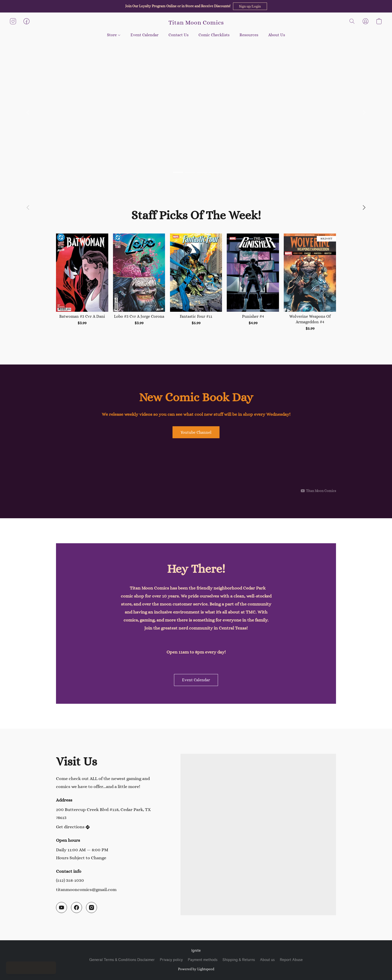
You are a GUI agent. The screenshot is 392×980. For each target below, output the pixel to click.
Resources (249, 35)
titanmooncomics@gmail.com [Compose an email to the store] (86, 889)
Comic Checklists (214, 35)
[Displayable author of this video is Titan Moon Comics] (318, 491)
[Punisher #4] (253, 282)
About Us (277, 35)
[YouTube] (61, 907)
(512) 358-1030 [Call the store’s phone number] (70, 880)
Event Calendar (144, 35)
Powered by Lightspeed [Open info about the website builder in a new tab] (196, 969)
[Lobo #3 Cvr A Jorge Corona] (139, 282)
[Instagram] (91, 907)
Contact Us (178, 35)
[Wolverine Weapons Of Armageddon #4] (310, 282)
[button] (250, 6)
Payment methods (203, 960)
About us (267, 960)
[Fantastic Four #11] (196, 282)
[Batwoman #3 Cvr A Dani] (82, 282)
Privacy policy (171, 960)
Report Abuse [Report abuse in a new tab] (291, 960)
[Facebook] (76, 907)
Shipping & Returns (239, 960)
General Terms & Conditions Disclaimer (122, 960)
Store (113, 35)
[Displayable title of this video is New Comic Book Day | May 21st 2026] (196, 467)
